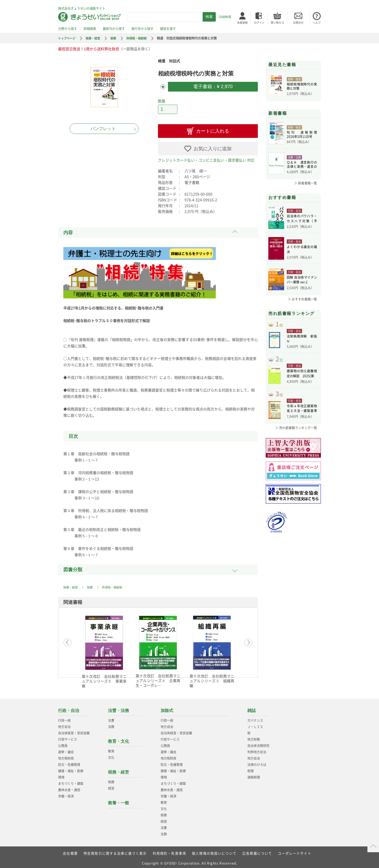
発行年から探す (142, 29)
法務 (111, 725)
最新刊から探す (114, 29)
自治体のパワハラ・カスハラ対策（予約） (302, 219)
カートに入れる (213, 129)
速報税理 (254, 775)
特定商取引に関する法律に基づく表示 (119, 851)
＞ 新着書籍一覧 (306, 183)
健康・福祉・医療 (71, 769)
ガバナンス (255, 718)
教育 (111, 749)
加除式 (167, 708)
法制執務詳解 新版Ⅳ (302, 342)
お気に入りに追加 (213, 147)
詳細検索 (225, 17)
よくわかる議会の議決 (302, 250)
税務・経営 (95, 38)
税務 (116, 38)
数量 (162, 100)
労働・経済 (66, 794)
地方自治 (64, 725)
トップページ (68, 38)
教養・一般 (119, 801)
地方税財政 (66, 756)
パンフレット (103, 129)
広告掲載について (253, 851)
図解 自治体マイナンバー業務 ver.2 (302, 280)
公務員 (63, 744)
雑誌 (252, 708)
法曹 (111, 718)
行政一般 (64, 718)
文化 (111, 755)
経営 (111, 786)
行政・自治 (69, 708)
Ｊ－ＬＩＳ (255, 725)
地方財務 (254, 737)
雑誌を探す (168, 29)
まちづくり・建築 (71, 781)
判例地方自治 (257, 750)
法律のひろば (257, 762)
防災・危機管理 (69, 762)
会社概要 (77, 851)
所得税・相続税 (141, 38)
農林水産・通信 (69, 788)
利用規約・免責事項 (170, 851)
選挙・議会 (66, 750)
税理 (250, 769)
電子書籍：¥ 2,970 (213, 86)
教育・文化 (119, 739)
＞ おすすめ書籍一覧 (302, 299)
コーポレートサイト (288, 851)
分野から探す (68, 29)
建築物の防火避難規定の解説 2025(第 (302, 379)
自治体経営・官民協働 (74, 731)
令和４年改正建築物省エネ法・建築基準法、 (302, 417)
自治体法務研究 (258, 744)
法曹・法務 (119, 708)
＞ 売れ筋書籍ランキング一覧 (296, 435)
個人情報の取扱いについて (213, 851)
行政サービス (68, 737)
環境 (61, 775)
